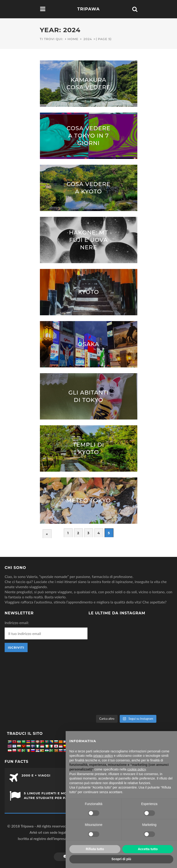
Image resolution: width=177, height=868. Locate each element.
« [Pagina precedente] (47, 534)
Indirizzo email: (17, 623)
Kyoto (89, 292)
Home (73, 39)
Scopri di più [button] (121, 859)
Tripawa (88, 9)
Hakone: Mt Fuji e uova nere (89, 240)
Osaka (89, 344)
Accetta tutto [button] (148, 849)
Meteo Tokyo (89, 500)
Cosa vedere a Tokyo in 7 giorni (88, 136)
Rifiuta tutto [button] (95, 849)
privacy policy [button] (103, 756)
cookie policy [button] (137, 769)
